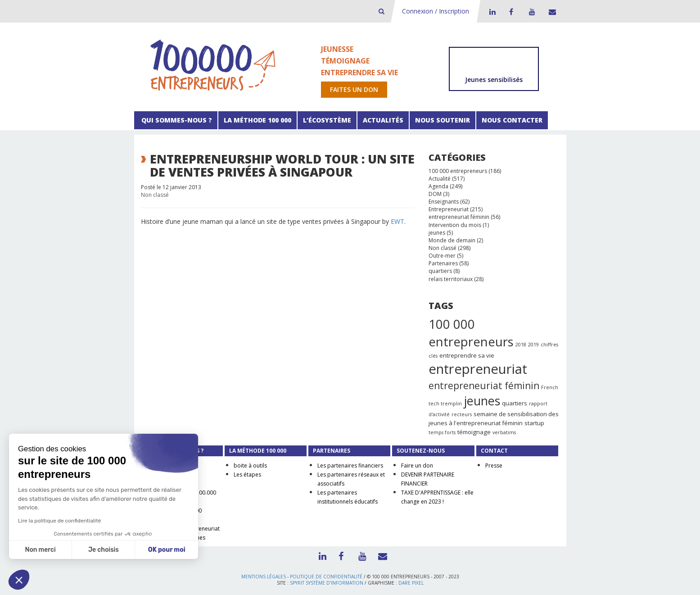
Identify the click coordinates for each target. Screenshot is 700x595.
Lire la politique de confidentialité (59, 521)
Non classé (155, 195)
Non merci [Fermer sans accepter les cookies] (40, 550)
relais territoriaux (451, 279)
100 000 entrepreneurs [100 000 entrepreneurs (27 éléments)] (471, 333)
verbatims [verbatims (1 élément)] (504, 432)
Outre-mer (442, 256)
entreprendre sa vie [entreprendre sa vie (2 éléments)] (467, 355)
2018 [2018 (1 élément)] (521, 345)
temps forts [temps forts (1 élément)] (442, 432)
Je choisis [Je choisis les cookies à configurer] (104, 550)
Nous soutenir (443, 120)
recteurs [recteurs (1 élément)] (462, 414)
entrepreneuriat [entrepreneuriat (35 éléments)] (478, 369)
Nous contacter (512, 120)
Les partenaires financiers (350, 466)
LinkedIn (491, 12)
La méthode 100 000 (257, 120)
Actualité (440, 179)
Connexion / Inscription (436, 11)
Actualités (383, 120)
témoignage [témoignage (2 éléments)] (474, 432)
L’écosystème (327, 120)
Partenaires (443, 263)
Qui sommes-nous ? (176, 120)
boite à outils (250, 466)
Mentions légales (264, 577)
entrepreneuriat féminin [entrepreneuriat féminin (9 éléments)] (484, 386)
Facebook (511, 12)
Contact (551, 12)
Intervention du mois (455, 225)
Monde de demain (452, 240)
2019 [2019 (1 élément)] (533, 345)
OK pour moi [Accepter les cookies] (167, 550)
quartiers (440, 271)
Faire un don (417, 466)
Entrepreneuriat (449, 209)
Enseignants (444, 202)
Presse (494, 466)
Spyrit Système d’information (327, 583)
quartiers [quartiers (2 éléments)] (515, 403)
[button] (19, 580)
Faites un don (354, 89)
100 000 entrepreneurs (458, 171)
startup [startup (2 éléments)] (534, 423)
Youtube (531, 12)
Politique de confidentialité (326, 577)
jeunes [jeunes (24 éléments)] (482, 401)
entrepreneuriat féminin (459, 217)
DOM (435, 194)
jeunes (437, 233)
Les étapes (247, 475)
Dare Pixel (411, 583)
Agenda (438, 186)
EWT (397, 221)
